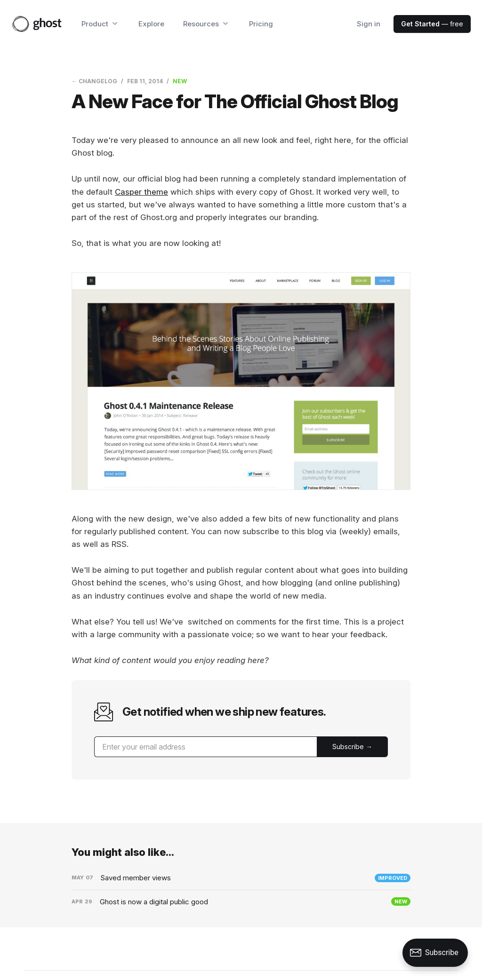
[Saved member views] (241, 878)
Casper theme (141, 192)
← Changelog (94, 81)
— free (432, 24)
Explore (151, 24)
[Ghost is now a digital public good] (241, 902)
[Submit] (352, 747)
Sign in (369, 24)
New (180, 81)
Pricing (261, 24)
